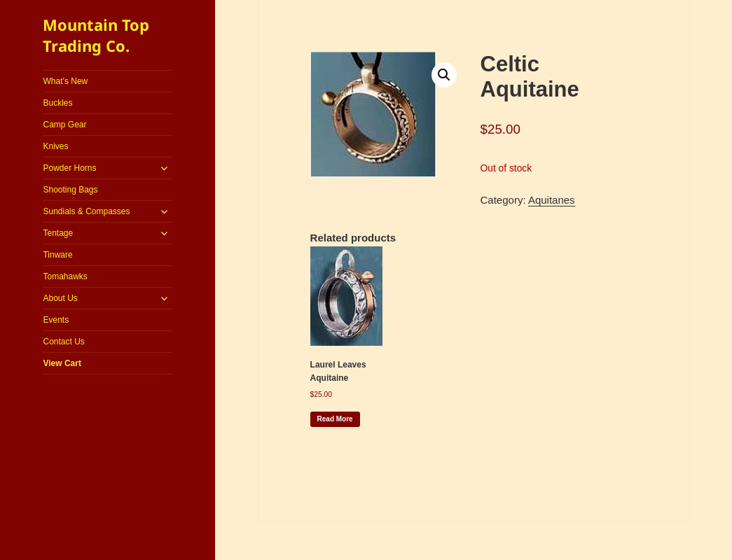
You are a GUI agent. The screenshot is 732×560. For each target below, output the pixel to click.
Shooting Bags (70, 190)
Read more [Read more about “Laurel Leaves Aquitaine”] (335, 419)
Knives (55, 146)
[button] (444, 75)
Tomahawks (65, 276)
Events (56, 320)
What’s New (65, 81)
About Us (60, 298)
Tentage (58, 233)
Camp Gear (64, 125)
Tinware (57, 255)
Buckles (57, 103)
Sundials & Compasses (86, 211)
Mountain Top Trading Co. (96, 35)
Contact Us (63, 342)
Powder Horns (69, 168)
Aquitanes (552, 200)
